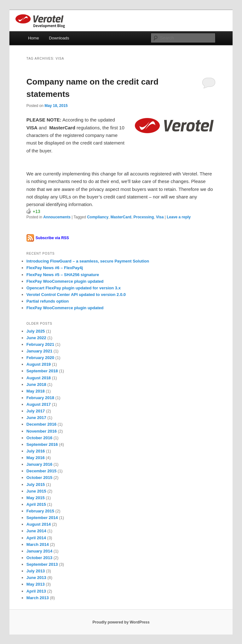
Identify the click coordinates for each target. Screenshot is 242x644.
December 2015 (41, 471)
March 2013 (38, 598)
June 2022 (36, 338)
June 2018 (36, 384)
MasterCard (121, 217)
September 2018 (42, 371)
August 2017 (39, 404)
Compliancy (98, 217)
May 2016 (36, 458)
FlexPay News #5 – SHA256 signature (63, 275)
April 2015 (36, 504)
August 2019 (39, 364)
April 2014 (36, 538)
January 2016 (39, 464)
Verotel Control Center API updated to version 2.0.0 (76, 295)
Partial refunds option (48, 301)
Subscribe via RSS (52, 238)
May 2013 (36, 584)
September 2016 (42, 444)
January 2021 (39, 351)
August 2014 (39, 524)
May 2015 (36, 498)
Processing (144, 217)
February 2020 (40, 358)
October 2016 (39, 438)
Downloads (59, 38)
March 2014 (38, 544)
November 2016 (42, 431)
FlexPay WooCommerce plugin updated (65, 281)
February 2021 (40, 344)
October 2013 (39, 558)
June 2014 (36, 531)
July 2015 (36, 484)
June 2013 (36, 578)
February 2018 (40, 398)
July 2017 (36, 411)
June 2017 (36, 418)
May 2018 (36, 391)
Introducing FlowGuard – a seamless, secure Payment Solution (88, 261)
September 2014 (42, 518)
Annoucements (57, 217)
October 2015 (39, 478)
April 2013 (36, 591)
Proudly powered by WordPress (121, 622)
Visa (160, 217)
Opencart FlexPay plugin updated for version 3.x (74, 288)
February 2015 (40, 511)
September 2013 (42, 564)
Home (34, 38)
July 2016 (36, 451)
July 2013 (36, 571)
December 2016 (41, 424)
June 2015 (36, 491)
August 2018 (39, 378)
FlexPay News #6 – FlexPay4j (55, 268)
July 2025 (36, 331)
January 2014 (39, 551)
